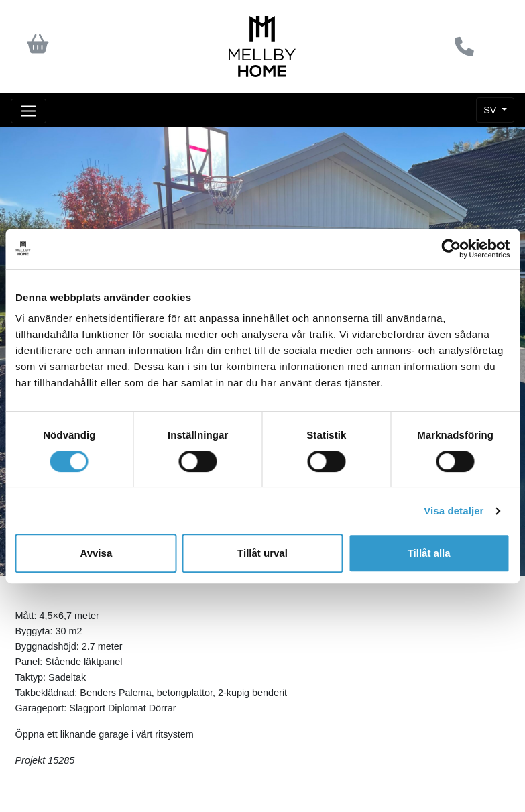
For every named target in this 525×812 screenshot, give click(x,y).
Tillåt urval (262, 553)
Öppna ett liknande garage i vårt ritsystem (105, 734)
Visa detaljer (454, 511)
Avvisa (96, 553)
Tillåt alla (429, 553)
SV (491, 110)
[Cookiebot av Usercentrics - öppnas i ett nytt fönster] (451, 249)
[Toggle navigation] (28, 111)
